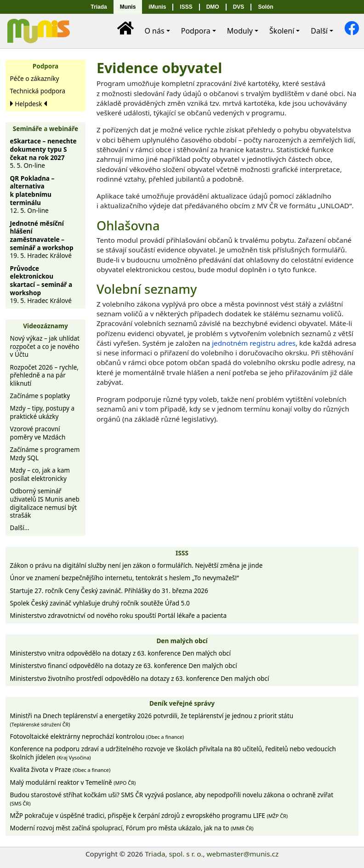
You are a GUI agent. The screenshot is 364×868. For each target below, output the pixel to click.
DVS (239, 7)
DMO (213, 7)
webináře (64, 128)
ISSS (186, 7)
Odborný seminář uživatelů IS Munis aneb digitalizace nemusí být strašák (45, 503)
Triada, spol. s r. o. (174, 854)
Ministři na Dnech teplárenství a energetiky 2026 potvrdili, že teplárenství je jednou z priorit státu (152, 720)
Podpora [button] (196, 31)
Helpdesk (28, 104)
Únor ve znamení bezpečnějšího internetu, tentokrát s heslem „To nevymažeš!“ (125, 578)
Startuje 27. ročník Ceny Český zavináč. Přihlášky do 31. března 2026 (109, 591)
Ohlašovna (128, 226)
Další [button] (319, 31)
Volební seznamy (147, 289)
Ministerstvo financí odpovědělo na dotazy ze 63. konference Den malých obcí (124, 665)
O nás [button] (154, 31)
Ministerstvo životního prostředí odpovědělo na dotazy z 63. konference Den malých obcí (140, 678)
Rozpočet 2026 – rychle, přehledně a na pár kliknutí (44, 375)
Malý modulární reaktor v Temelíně (73, 782)
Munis (128, 7)
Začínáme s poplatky (40, 396)
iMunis (157, 7)
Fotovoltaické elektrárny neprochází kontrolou (97, 736)
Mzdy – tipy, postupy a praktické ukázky (43, 412)
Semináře (28, 128)
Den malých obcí (182, 641)
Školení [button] (282, 31)
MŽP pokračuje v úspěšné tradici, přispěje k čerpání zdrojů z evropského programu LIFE (149, 815)
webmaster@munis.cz (243, 854)
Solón (265, 7)
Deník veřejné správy (182, 703)
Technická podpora (38, 91)
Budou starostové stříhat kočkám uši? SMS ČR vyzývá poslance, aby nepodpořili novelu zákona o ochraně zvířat (172, 799)
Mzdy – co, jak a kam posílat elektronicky (40, 474)
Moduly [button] (240, 31)
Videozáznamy (45, 326)
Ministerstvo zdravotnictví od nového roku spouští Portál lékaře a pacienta (119, 615)
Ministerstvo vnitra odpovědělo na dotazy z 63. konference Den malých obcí (120, 653)
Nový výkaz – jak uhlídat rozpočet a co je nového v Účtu (45, 346)
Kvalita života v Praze (60, 769)
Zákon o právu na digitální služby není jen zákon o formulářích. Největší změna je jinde (136, 565)
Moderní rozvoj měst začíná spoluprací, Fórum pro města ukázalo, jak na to (132, 828)
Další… (20, 528)
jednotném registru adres (254, 343)
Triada (99, 7)
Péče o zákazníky (35, 78)
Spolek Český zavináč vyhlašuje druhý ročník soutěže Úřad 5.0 (100, 603)
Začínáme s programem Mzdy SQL (45, 454)
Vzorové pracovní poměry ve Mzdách (38, 433)
